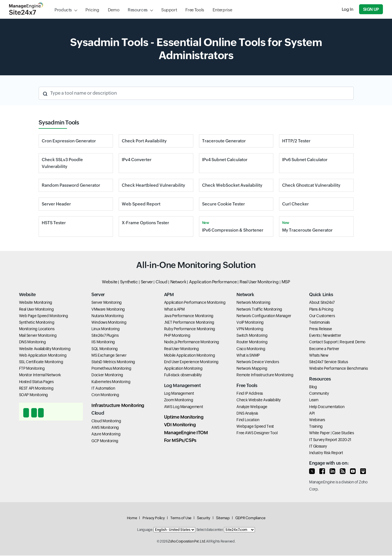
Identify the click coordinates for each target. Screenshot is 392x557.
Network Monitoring (253, 302)
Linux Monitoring (105, 329)
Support (169, 10)
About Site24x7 (322, 302)
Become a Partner (324, 349)
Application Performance (213, 282)
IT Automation (103, 388)
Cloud (161, 282)
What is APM (174, 309)
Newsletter (332, 335)
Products (63, 10)
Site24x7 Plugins (105, 335)
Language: (145, 530)
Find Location (248, 420)
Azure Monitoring (106, 434)
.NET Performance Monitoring (189, 322)
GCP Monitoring (105, 441)
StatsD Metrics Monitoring (113, 362)
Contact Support (323, 342)
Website (109, 282)
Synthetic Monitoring (37, 322)
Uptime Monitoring (184, 417)
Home (132, 518)
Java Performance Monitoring (189, 316)
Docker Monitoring (107, 375)
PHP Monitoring (177, 335)
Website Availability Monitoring (45, 349)
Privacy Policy (154, 518)
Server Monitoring (107, 302)
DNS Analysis (247, 413)
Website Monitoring (36, 302)
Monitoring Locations (37, 329)
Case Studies (343, 433)
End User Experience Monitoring (191, 362)
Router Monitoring (252, 342)
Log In (348, 9)
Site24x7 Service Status (329, 362)
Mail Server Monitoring (38, 335)
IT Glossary (318, 446)
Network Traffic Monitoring (259, 309)
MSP (286, 282)
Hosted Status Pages (36, 382)
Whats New (319, 355)
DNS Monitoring (33, 342)
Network (178, 282)
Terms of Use (181, 518)
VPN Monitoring (250, 329)
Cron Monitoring (105, 395)
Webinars (317, 420)
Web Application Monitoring (43, 355)
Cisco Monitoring (251, 349)
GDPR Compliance (250, 518)
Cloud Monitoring (106, 421)
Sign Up (371, 9)
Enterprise (222, 10)
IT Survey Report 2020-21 (330, 440)
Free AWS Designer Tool (257, 433)
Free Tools (195, 10)
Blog (313, 387)
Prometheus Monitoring (111, 368)
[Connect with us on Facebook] (322, 471)
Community (319, 393)
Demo (114, 10)
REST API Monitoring (36, 388)
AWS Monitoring (105, 427)
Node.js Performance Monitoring (192, 342)
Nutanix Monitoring (108, 316)
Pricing (92, 10)
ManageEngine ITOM (186, 433)
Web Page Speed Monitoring (44, 316)
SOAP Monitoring (34, 395)
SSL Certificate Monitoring (41, 362)
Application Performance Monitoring (195, 302)
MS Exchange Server (109, 355)
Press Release (320, 329)
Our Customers (322, 316)
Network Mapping (252, 368)
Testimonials (319, 322)
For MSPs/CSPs (180, 440)
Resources (138, 10)
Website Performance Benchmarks (338, 368)
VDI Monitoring (180, 425)
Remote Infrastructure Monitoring (265, 375)
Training (316, 426)
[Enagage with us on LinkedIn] (332, 471)
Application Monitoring (183, 368)
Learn (314, 400)
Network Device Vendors (258, 362)
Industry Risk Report (326, 453)
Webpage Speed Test (255, 426)
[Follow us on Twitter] (312, 471)
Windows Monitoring (109, 322)
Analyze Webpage (252, 407)
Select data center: (210, 530)
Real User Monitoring (259, 282)
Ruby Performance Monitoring (190, 329)
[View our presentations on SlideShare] (363, 471)
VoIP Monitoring (250, 322)
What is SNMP (248, 355)
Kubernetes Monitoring (111, 382)
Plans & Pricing (321, 309)
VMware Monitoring (108, 309)
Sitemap (223, 518)
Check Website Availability (259, 400)
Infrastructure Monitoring (118, 405)
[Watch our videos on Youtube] (353, 471)
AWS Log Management (184, 407)
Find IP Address (250, 393)
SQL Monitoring (105, 349)
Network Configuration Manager (264, 316)
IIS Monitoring (103, 342)
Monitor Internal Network (40, 375)
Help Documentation (327, 407)
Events (315, 335)
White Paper (319, 433)
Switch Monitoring (252, 335)
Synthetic (129, 282)
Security (204, 518)
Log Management (179, 393)
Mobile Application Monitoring (190, 355)
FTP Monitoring (32, 368)
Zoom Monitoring (179, 400)
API (312, 413)
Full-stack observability (183, 375)
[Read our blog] (343, 471)
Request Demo (353, 342)
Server (147, 282)
